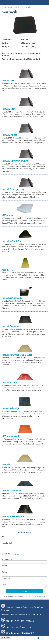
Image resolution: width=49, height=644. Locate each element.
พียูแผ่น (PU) (8, 270)
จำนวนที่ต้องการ (7, 559)
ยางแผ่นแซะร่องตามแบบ (14, 517)
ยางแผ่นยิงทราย (10, 383)
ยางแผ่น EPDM (10, 135)
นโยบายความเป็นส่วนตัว (35, 596)
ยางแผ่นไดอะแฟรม (11, 327)
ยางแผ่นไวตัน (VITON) (13, 189)
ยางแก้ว (6, 465)
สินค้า (10, 8)
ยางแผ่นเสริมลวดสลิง (12, 298)
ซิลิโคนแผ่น (8, 215)
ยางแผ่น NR (8, 81)
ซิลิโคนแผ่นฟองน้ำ (11, 436)
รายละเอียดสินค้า (7, 543)
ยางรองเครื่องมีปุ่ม (11, 409)
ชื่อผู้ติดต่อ (5, 572)
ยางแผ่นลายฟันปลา (12, 491)
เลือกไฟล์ (19, 554)
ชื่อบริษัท (5, 566)
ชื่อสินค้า (5, 537)
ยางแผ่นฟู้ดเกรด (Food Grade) (17, 355)
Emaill (4, 585)
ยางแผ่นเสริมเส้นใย (12, 241)
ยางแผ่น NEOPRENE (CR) (15, 161)
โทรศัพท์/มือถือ (6, 579)
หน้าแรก (3, 8)
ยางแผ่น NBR (9, 109)
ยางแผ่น (16, 8)
